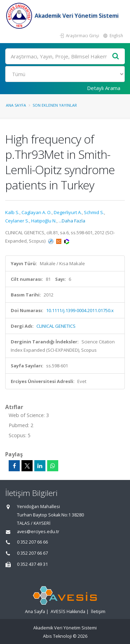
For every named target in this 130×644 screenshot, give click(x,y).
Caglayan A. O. (37, 212)
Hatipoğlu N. (44, 221)
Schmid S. (94, 212)
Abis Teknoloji (57, 636)
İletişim (98, 612)
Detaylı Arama (104, 88)
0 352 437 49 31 (32, 564)
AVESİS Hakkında (68, 612)
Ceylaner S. (17, 221)
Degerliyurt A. (68, 212)
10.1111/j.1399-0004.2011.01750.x (80, 310)
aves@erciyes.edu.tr (38, 532)
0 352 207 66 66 (32, 542)
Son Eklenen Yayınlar (55, 105)
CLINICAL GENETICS (56, 326)
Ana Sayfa (16, 105)
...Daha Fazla (72, 221)
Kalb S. (12, 212)
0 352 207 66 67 (32, 553)
